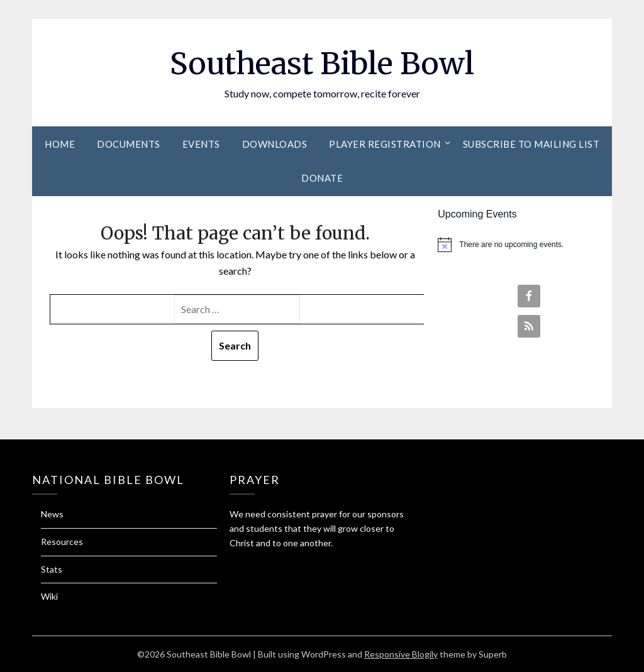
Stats (52, 569)
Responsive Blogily (401, 654)
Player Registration (385, 144)
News (52, 514)
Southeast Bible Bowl (322, 63)
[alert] (525, 245)
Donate (322, 178)
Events (201, 144)
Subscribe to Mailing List (531, 144)
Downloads (275, 144)
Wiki (49, 596)
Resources (62, 542)
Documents (129, 144)
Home (60, 144)
